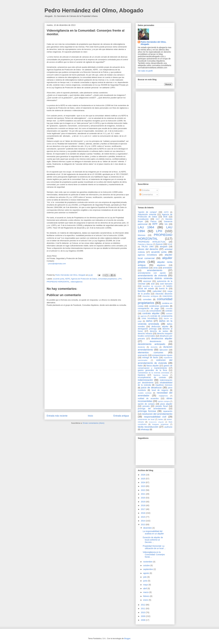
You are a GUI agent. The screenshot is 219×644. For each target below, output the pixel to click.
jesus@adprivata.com (57, 264)
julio (145, 577)
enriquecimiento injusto (162, 355)
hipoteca (142, 375)
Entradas (145, 190)
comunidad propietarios (107, 279)
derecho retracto (145, 334)
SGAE (170, 244)
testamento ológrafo (156, 422)
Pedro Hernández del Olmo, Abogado (94, 10)
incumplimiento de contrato (152, 377)
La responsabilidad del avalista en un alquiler (153, 532)
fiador (140, 366)
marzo (146, 592)
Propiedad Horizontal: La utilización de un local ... (154, 547)
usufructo (168, 427)
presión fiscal (162, 406)
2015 (143, 517)
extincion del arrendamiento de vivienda (155, 361)
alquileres (161, 265)
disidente (141, 347)
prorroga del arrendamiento (152, 409)
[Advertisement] (88, 389)
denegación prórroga (147, 329)
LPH (120, 279)
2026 (143, 475)
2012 (143, 605)
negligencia (163, 396)
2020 (143, 498)
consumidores (155, 311)
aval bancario (166, 284)
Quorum (159, 244)
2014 (143, 521)
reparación (168, 411)
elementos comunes (151, 353)
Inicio (90, 416)
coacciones (167, 296)
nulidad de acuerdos (148, 398)
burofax (142, 291)
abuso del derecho (148, 249)
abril (145, 588)
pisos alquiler (166, 404)
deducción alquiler (160, 326)
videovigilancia (76, 282)
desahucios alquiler (162, 338)
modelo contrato (145, 393)
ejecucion (164, 350)
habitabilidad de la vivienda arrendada (154, 373)
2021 (143, 494)
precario (146, 406)
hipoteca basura (161, 375)
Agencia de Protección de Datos (84, 279)
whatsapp (145, 429)
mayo (146, 585)
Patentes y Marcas (145, 244)
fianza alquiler (153, 366)
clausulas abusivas (164, 294)
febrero (147, 596)
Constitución (143, 219)
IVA (166, 224)
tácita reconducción (148, 427)
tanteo (161, 419)
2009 (143, 616)
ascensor (147, 281)
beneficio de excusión (152, 286)
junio (145, 581)
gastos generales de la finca (152, 370)
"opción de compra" (147, 212)
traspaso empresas (160, 424)
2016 (143, 513)
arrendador (168, 268)
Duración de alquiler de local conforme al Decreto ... (153, 540)
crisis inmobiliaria (150, 318)
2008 (143, 620)
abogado (164, 247)
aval (153, 284)
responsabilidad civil (155, 417)
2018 (143, 505)
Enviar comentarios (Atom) (94, 423)
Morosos (142, 235)
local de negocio (160, 390)
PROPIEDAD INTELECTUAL (152, 242)
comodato (147, 299)
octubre (147, 565)
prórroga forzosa (147, 411)
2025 (143, 479)
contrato (169, 311)
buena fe (163, 288)
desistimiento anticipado (151, 344)
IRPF (155, 224)
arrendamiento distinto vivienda (155, 278)
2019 (143, 502)
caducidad (157, 291)
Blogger (127, 638)
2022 (143, 490)
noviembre (148, 562)
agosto (146, 573)
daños (149, 321)
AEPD (68, 279)
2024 (143, 482)
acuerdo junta (59, 279)
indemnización (145, 380)
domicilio (154, 347)
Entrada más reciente (57, 416)
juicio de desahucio (151, 388)
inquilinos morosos (164, 385)
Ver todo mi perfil (145, 71)
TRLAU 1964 (147, 247)
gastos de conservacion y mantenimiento (155, 367)
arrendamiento (155, 270)
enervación (143, 355)
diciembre (148, 528)
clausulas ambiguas (150, 296)
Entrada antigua (121, 416)
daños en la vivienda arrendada (155, 322)
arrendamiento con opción (152, 273)
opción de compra (146, 404)
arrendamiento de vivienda (152, 276)
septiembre (148, 569)
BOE (165, 217)
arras (155, 268)
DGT (158, 219)
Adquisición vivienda (147, 214)
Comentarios (146, 195)
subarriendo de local (146, 419)
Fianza (153, 221)
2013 (143, 525)
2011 (143, 609)
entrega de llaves (150, 357)
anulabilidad (143, 268)
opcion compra (164, 401)
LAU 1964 (146, 227)
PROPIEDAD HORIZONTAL (58, 282)
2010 (143, 612)
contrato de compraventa (161, 316)
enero (146, 600)
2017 (143, 509)
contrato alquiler (151, 313)
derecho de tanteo (159, 331)
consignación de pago (148, 308)
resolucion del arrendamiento (157, 414)
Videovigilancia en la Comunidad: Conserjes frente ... (154, 555)
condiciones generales (159, 306)
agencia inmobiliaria (147, 255)
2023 (143, 486)
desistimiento (155, 341)
